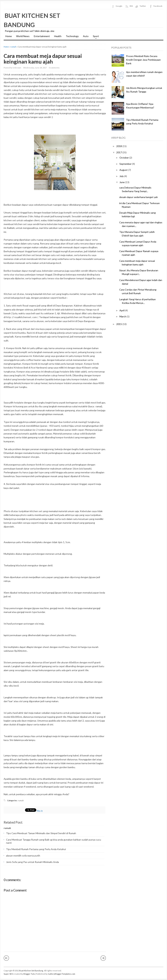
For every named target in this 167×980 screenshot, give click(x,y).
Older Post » (103, 958)
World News (23, 36)
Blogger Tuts (29, 974)
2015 (119, 324)
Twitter (143, 6)
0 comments (54, 68)
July (122, 176)
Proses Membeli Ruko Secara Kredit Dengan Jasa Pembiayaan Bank (143, 60)
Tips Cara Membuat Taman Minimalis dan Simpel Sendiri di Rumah (41, 833)
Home (9, 36)
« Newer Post (6, 958)
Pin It (40, 811)
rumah (13, 47)
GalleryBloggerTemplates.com (62, 974)
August (124, 170)
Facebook (158, 6)
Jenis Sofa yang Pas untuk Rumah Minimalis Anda (32, 862)
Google (119, 6)
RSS (131, 6)
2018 (119, 146)
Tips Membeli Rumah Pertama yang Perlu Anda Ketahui (36, 849)
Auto (86, 36)
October (124, 158)
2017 (119, 152)
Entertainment (42, 36)
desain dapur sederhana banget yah (139, 197)
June (122, 182)
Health (58, 36)
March (123, 316)
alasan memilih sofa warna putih (23, 856)
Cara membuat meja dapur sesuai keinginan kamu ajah (43, 59)
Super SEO (8, 974)
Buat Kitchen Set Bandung (31, 971)
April (122, 310)
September (126, 164)
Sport (95, 37)
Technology (72, 36)
